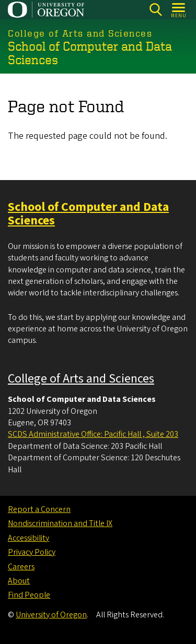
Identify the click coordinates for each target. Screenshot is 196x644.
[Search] (155, 10)
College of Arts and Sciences (81, 379)
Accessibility (28, 538)
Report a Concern (39, 509)
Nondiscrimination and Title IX (60, 523)
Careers (21, 567)
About (19, 581)
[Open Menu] (179, 10)
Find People (29, 595)
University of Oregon (51, 615)
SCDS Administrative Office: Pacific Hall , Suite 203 (93, 434)
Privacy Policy (32, 552)
